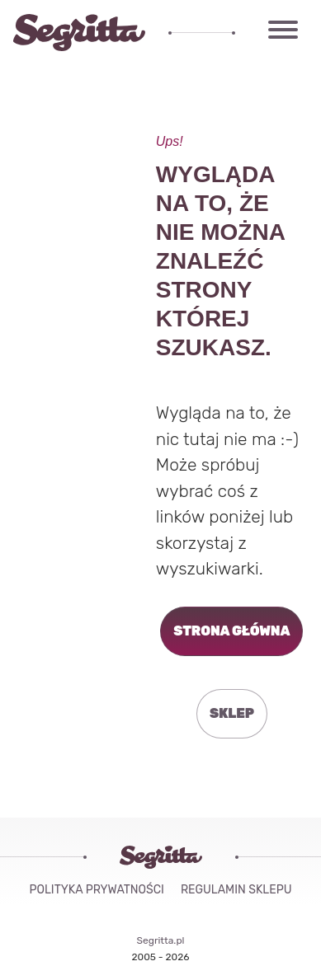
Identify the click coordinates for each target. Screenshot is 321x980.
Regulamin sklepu (236, 890)
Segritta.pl (161, 940)
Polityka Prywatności (97, 890)
